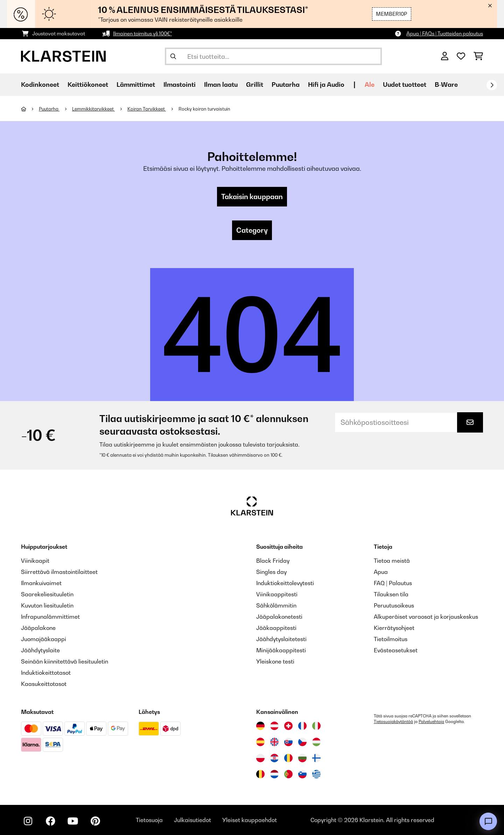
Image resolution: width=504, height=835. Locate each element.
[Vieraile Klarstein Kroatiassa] (274, 758)
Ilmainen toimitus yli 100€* (142, 33)
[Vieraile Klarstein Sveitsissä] (288, 726)
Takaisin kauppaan (252, 197)
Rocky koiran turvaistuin (205, 109)
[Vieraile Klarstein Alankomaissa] (274, 774)
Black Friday (273, 561)
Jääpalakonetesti (279, 617)
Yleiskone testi (275, 661)
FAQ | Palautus (393, 583)
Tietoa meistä (392, 561)
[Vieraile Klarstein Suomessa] (316, 758)
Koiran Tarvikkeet (147, 109)
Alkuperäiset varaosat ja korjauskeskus (426, 617)
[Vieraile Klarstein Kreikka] (316, 774)
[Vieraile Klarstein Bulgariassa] (302, 758)
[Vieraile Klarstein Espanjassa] (260, 742)
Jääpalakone (38, 628)
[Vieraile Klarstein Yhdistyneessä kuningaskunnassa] (274, 742)
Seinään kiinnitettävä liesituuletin (65, 661)
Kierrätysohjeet (394, 628)
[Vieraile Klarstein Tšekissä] (302, 742)
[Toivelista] (461, 56)
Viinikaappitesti (277, 594)
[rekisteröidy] (492, 85)
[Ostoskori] (478, 56)
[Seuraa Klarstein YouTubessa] (73, 821)
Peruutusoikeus (394, 605)
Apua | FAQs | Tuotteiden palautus (445, 33)
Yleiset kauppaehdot (250, 820)
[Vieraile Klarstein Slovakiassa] (288, 742)
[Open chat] (488, 821)
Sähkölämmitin (276, 605)
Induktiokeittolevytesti (285, 583)
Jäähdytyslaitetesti (281, 639)
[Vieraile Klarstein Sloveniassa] (302, 774)
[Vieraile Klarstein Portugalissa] (288, 774)
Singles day (271, 572)
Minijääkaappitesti (281, 650)
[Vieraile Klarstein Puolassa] (260, 758)
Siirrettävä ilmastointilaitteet (59, 572)
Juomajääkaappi (44, 639)
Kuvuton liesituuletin (47, 605)
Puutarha (49, 109)
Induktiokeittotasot (46, 673)
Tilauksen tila (391, 594)
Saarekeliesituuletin (47, 594)
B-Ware (446, 85)
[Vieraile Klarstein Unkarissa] (316, 742)
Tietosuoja (149, 820)
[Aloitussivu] (30, 109)
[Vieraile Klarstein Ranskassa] (302, 726)
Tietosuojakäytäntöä (393, 722)
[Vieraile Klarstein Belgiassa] (260, 774)
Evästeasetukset (396, 650)
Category (252, 230)
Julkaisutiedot (192, 820)
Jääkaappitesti (276, 628)
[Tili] (445, 56)
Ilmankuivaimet (41, 583)
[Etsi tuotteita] (273, 56)
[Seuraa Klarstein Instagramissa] (28, 821)
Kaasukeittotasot (44, 684)
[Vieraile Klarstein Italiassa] (316, 726)
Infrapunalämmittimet (50, 617)
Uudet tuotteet (405, 85)
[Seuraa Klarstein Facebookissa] (50, 821)
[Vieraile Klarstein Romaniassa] (288, 758)
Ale (370, 85)
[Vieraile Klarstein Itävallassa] (274, 726)
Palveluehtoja (431, 722)
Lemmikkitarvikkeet (93, 109)
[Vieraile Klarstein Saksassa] (260, 726)
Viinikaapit (35, 561)
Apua (381, 572)
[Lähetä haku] (173, 56)
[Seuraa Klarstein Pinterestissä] (95, 821)
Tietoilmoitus (391, 639)
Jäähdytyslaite (40, 650)
